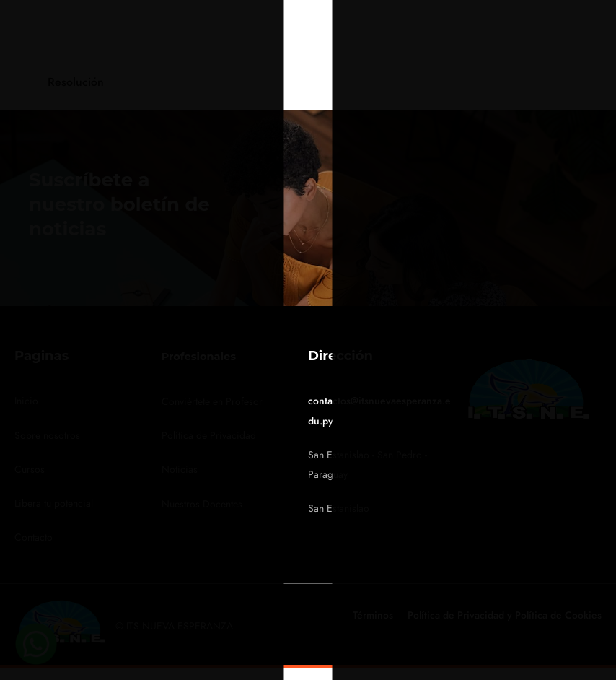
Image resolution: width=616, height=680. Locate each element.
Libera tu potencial (54, 504)
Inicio (26, 401)
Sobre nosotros (47, 436)
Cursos (30, 470)
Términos (373, 615)
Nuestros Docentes (202, 504)
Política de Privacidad (209, 436)
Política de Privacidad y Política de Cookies (505, 615)
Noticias (180, 470)
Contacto (34, 537)
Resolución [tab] (76, 82)
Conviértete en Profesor (212, 402)
